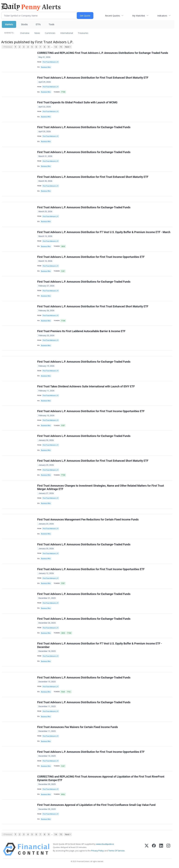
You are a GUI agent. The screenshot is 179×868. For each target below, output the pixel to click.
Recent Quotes (112, 16)
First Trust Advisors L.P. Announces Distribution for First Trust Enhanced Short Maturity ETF (93, 78)
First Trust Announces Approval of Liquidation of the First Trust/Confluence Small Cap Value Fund (96, 805)
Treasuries (83, 33)
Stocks (24, 24)
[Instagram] (168, 850)
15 (61, 47)
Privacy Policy (97, 851)
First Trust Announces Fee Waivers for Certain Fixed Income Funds (78, 728)
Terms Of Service (116, 851)
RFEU (63, 795)
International (67, 33)
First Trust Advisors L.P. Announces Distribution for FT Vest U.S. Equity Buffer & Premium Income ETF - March (104, 232)
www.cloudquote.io (105, 845)
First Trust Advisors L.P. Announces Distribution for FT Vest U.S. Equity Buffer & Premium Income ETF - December (100, 646)
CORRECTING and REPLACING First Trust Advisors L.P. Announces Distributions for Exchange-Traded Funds (103, 53)
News (37, 33)
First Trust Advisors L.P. (51, 62)
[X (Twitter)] (147, 850)
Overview (25, 33)
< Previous (7, 47)
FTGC (69, 692)
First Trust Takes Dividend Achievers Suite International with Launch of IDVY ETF (86, 387)
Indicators (162, 16)
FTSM (63, 92)
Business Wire (46, 67)
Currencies (50, 33)
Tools (51, 24)
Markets (9, 24)
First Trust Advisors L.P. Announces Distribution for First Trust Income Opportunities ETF (91, 257)
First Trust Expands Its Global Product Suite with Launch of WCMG (77, 103)
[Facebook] (154, 850)
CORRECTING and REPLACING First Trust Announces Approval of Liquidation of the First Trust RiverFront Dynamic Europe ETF (101, 779)
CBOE (63, 246)
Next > (68, 47)
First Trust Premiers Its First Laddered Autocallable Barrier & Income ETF (81, 331)
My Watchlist (139, 16)
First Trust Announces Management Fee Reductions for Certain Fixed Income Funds (88, 520)
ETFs (38, 24)
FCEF (63, 271)
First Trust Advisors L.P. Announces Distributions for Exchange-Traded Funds (84, 127)
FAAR (63, 692)
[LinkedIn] (161, 850)
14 (56, 47)
